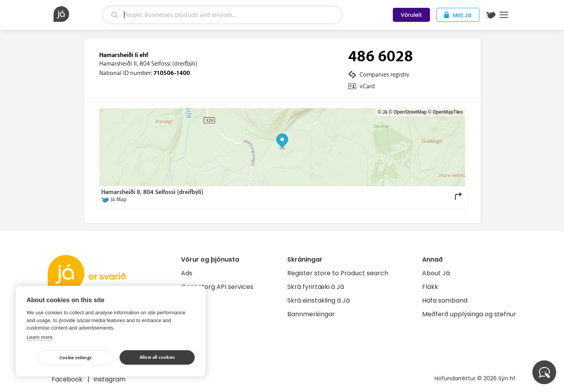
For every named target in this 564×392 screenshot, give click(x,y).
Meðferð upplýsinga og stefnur (469, 314)
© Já (382, 112)
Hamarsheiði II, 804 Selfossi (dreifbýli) (148, 64)
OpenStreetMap (410, 112)
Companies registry (384, 75)
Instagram (109, 379)
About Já (436, 273)
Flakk (430, 287)
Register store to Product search (338, 273)
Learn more (39, 337)
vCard (367, 86)
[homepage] (77, 14)
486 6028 (381, 57)
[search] (222, 15)
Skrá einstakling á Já (319, 300)
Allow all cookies (157, 357)
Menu (504, 15)
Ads (187, 273)
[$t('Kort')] (491, 15)
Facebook (68, 379)
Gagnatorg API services (217, 287)
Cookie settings (75, 358)
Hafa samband (445, 300)
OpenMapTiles (448, 112)
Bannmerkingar (311, 314)
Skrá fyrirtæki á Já (316, 287)
